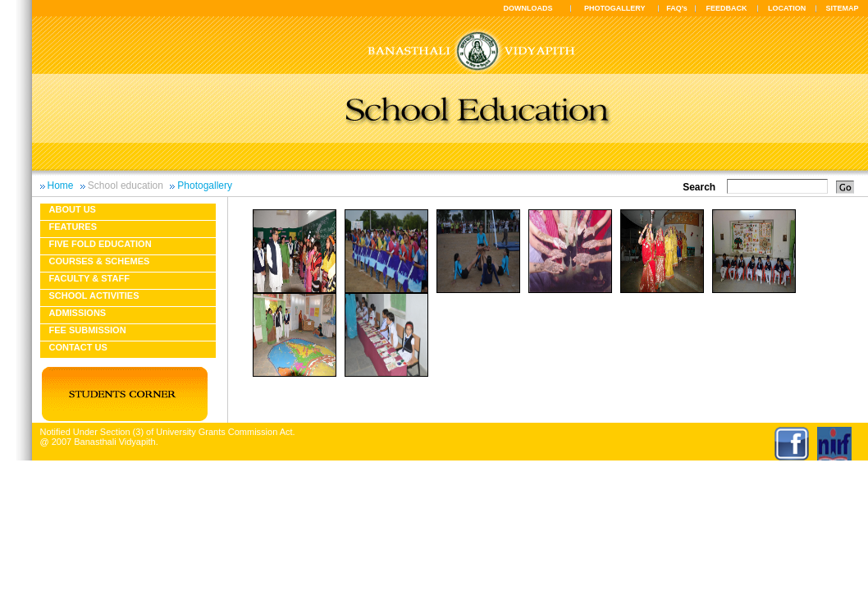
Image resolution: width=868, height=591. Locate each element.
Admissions (78, 313)
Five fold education (101, 244)
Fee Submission (88, 330)
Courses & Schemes (100, 261)
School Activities (94, 295)
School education (126, 186)
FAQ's (677, 8)
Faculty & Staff (89, 278)
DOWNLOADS (528, 8)
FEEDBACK (727, 8)
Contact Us (78, 347)
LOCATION (787, 8)
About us (73, 209)
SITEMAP (842, 8)
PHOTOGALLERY (615, 8)
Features (73, 227)
